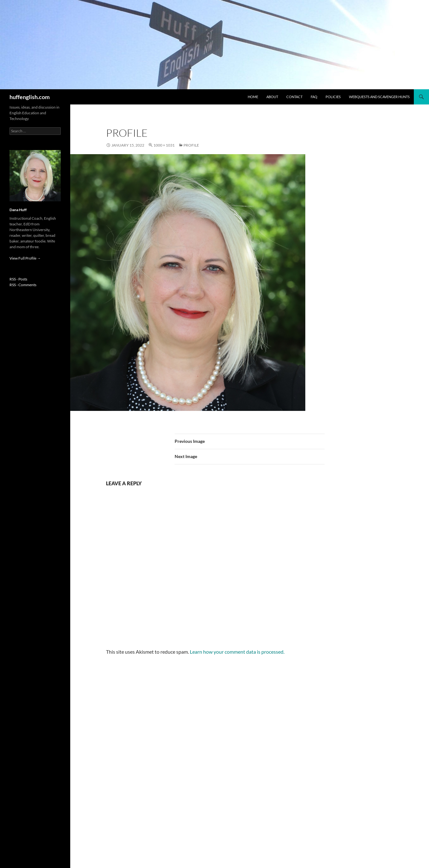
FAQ (314, 97)
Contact (294, 97)
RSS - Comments (23, 285)
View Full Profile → (25, 258)
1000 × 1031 (164, 145)
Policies (333, 97)
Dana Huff (18, 210)
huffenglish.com (30, 97)
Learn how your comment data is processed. (237, 652)
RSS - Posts (18, 279)
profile (191, 145)
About (272, 97)
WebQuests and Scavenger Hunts (379, 97)
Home (253, 97)
